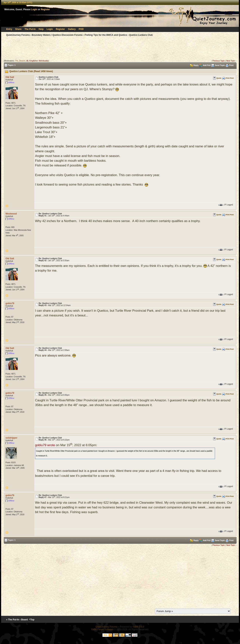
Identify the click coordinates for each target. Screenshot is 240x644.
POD (81, 29)
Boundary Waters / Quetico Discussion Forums (57, 35)
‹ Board (24, 620)
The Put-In (30, 29)
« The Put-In (13, 620)
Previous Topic (219, 61)
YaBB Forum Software (102, 629)
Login (34, 9)
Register (45, 9)
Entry (9, 29)
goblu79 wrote (45, 445)
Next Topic (231, 61)
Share (18, 29)
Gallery (72, 29)
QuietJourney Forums (18, 35)
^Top (32, 620)
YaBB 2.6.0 (138, 627)
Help (41, 29)
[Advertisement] (120, 49)
